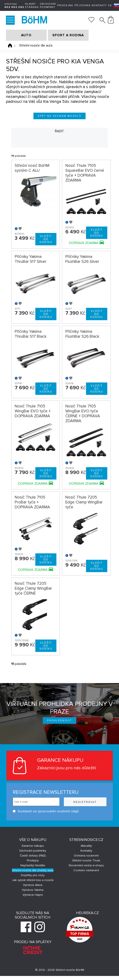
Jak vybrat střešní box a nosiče (33, 880)
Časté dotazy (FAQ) (33, 856)
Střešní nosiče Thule (86, 860)
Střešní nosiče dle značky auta (33, 870)
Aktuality (86, 846)
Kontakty (99, 5)
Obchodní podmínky (48, 6)
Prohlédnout (59, 720)
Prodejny (33, 860)
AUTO (26, 35)
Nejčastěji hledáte (33, 865)
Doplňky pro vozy (33, 875)
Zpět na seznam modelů (59, 116)
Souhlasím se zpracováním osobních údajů (46, 811)
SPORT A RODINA (68, 35)
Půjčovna (82, 5)
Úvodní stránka (10, 45)
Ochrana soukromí (86, 856)
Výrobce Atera (33, 885)
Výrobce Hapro (33, 895)
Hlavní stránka (32, 6)
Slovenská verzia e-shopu (86, 865)
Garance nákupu (33, 846)
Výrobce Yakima (33, 890)
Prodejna (65, 5)
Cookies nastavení (86, 870)
